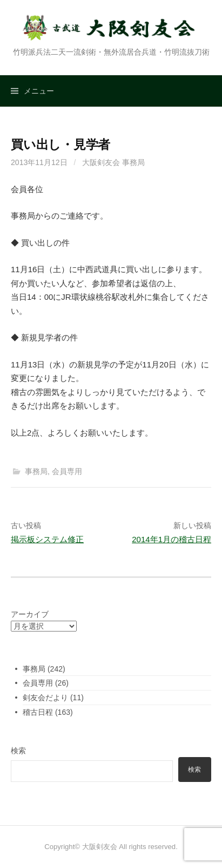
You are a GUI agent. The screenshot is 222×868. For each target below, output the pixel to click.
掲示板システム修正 (47, 539)
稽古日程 (38, 712)
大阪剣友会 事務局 (113, 162)
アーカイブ (30, 614)
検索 (18, 751)
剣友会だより (45, 698)
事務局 (36, 471)
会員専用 (67, 471)
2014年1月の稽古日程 (171, 539)
